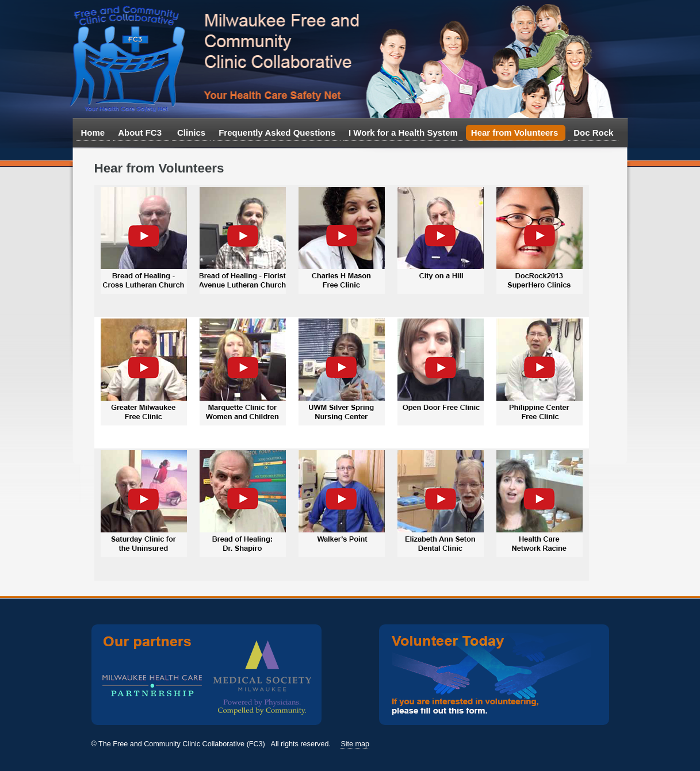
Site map (355, 744)
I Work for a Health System (403, 133)
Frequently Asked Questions (277, 133)
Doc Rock (593, 133)
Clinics (191, 133)
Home (93, 133)
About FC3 (140, 134)
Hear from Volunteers (515, 134)
